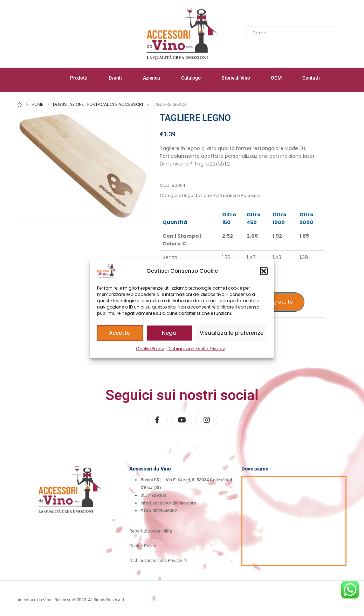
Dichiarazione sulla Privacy (196, 348)
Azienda (152, 78)
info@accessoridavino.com (168, 503)
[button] (264, 271)
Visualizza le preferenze (232, 333)
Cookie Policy (150, 348)
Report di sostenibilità (151, 531)
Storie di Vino (236, 78)
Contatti (311, 78)
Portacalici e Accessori (238, 195)
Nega (169, 333)
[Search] (327, 33)
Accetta (120, 333)
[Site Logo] (182, 34)
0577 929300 (153, 495)
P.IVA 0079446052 (159, 511)
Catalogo (191, 78)
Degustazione (197, 195)
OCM (276, 78)
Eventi (115, 78)
